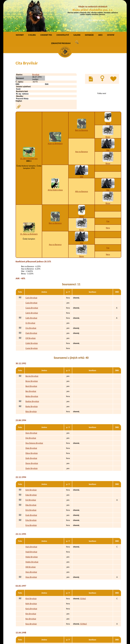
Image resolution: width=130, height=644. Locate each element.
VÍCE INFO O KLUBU (97, 20)
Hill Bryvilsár (31, 538)
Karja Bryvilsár (31, 579)
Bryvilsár (36, 45)
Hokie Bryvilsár (32, 528)
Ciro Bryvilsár (31, 299)
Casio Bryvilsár (31, 273)
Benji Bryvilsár (31, 357)
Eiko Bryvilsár (31, 476)
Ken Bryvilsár (31, 589)
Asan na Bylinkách (55, 114)
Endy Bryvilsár (31, 486)
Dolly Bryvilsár (31, 429)
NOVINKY (20, 6)
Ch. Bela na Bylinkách (29, 205)
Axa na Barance (82, 122)
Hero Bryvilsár (31, 543)
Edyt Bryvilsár (31, 461)
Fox (108, 192)
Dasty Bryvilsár (32, 439)
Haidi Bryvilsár (31, 522)
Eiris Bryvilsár (31, 481)
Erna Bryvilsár (31, 496)
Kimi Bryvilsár (31, 569)
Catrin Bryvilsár (32, 284)
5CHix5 (83, 569)
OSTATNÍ (111, 6)
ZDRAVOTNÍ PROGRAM (61, 14)
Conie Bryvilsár (32, 319)
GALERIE (77, 6)
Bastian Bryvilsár (32, 372)
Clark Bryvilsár (31, 304)
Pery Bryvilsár (31, 616)
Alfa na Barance (82, 162)
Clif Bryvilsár (31, 309)
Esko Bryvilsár (31, 466)
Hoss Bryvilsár (31, 548)
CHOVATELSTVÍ (63, 6)
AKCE (100, 6)
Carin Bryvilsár (31, 268)
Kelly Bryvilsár (31, 574)
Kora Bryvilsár (31, 595)
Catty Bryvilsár (31, 289)
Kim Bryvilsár (31, 584)
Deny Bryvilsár (31, 404)
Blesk (108, 94)
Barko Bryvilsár (32, 377)
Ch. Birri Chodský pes (29, 129)
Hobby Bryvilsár (32, 533)
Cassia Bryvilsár (32, 279)
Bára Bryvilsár (31, 382)
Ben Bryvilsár (31, 362)
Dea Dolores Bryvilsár (34, 414)
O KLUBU (32, 6)
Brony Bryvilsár (32, 352)
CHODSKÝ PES (46, 6)
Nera (108, 199)
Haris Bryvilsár (31, 517)
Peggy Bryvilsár (32, 621)
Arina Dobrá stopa (55, 161)
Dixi (108, 121)
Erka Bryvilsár (31, 491)
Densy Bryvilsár (32, 434)
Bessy (108, 108)
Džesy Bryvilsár (32, 424)
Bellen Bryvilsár (32, 367)
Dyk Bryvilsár (31, 409)
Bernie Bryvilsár (32, 347)
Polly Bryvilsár (31, 626)
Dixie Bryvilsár (31, 419)
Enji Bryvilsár (31, 471)
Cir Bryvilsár (30, 294)
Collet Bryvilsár (32, 314)
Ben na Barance (82, 101)
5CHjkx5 (83, 595)
